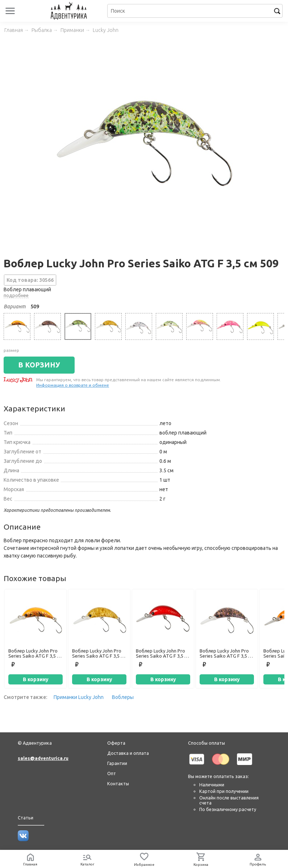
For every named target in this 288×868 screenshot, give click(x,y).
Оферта (116, 743)
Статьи (26, 818)
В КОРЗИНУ (39, 365)
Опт (112, 773)
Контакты (118, 783)
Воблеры (123, 697)
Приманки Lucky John (79, 697)
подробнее (16, 295)
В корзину (36, 679)
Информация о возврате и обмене (73, 385)
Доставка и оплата (128, 753)
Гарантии (117, 763)
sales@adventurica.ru (43, 758)
